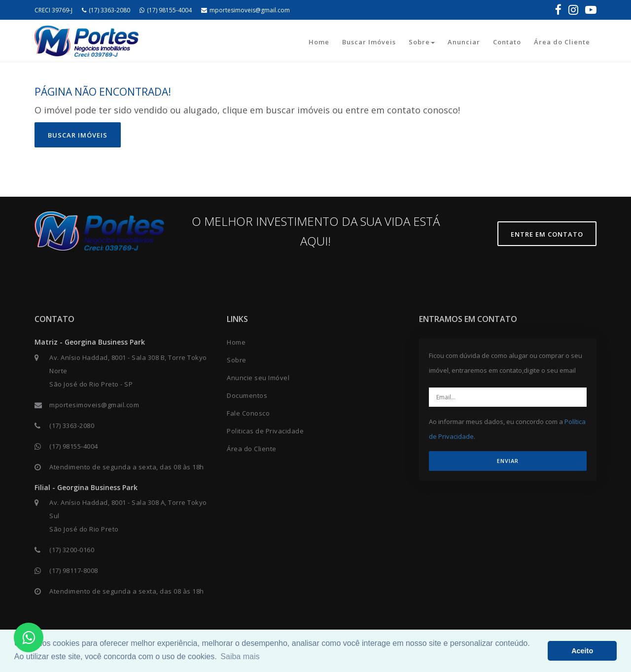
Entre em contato (547, 234)
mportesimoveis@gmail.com (245, 10)
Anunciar (464, 42)
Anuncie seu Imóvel (258, 378)
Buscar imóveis (78, 135)
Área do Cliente (562, 42)
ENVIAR (508, 461)
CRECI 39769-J (53, 10)
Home (319, 42)
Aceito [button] (582, 651)
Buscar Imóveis (369, 42)
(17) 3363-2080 (106, 10)
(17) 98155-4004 (166, 10)
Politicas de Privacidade (265, 431)
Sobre (422, 42)
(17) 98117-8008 (74, 570)
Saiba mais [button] (240, 656)
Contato (507, 42)
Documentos (247, 395)
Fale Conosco (248, 413)
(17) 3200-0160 (72, 550)
